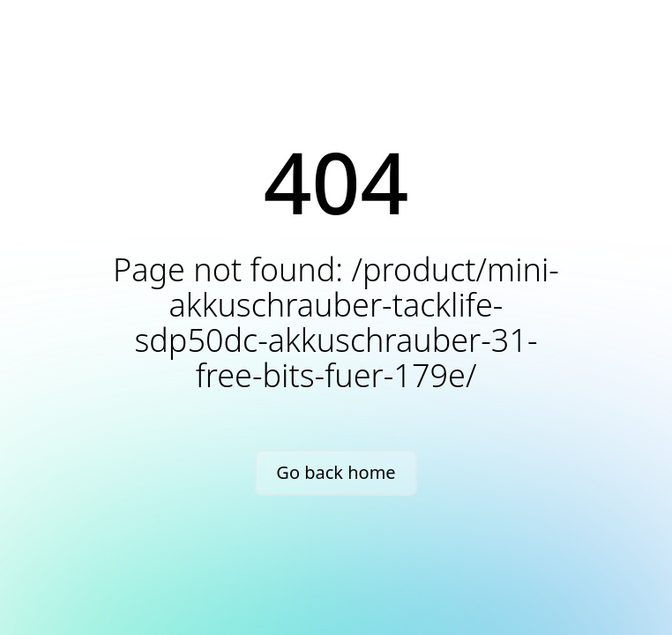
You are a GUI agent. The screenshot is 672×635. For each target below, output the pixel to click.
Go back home (336, 472)
